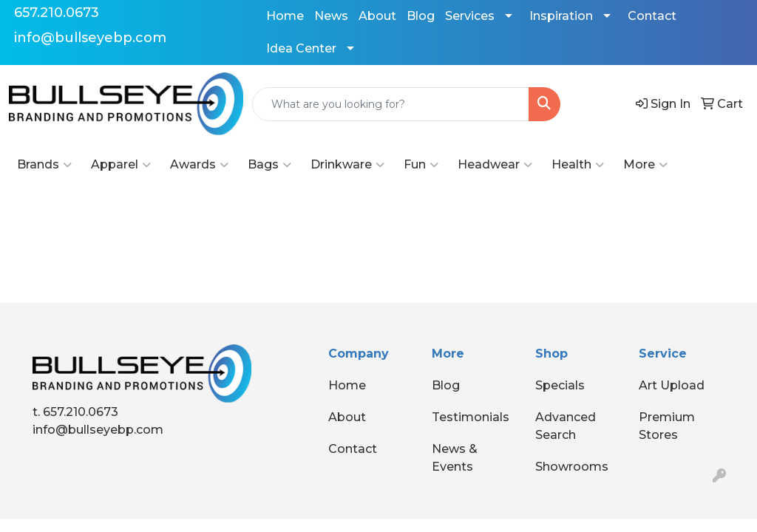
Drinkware (347, 165)
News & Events (455, 458)
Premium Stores (667, 426)
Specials (560, 385)
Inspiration (561, 16)
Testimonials (471, 417)
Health (578, 165)
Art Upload (672, 385)
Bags (269, 165)
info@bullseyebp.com (90, 38)
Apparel (121, 165)
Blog (421, 16)
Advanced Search (566, 426)
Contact (652, 16)
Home (285, 16)
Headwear (495, 165)
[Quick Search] (391, 104)
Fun (421, 165)
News (331, 16)
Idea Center (301, 48)
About (377, 16)
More (645, 165)
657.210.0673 (57, 13)
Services (470, 16)
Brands (44, 165)
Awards (199, 165)
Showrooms (572, 467)
